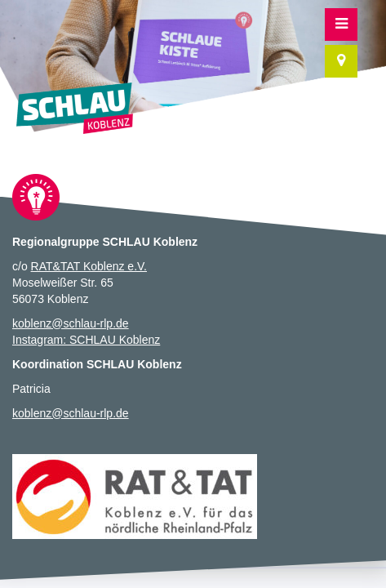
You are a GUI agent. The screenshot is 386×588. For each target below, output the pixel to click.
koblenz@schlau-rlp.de (71, 323)
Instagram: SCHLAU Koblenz (86, 340)
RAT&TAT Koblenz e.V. (89, 266)
